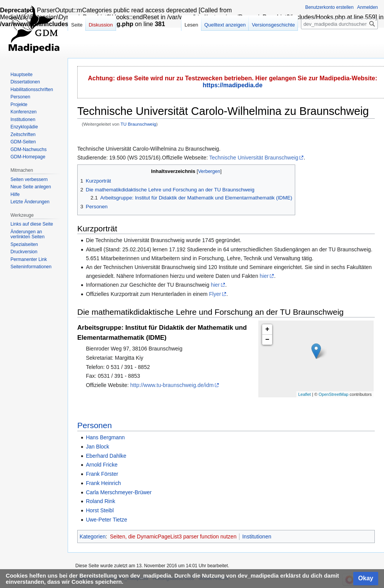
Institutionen (257, 537)
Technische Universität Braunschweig (254, 158)
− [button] (267, 340)
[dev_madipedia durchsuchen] (339, 24)
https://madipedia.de (233, 85)
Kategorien (93, 537)
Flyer (215, 294)
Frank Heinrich (103, 483)
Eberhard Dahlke (106, 456)
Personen (95, 425)
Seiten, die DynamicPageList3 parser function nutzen (173, 537)
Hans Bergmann (105, 437)
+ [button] (267, 329)
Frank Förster (102, 474)
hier (264, 276)
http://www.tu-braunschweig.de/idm (172, 385)
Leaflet (305, 394)
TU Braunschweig (139, 124)
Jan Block (97, 447)
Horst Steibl (100, 510)
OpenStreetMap (334, 394)
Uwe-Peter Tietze (106, 520)
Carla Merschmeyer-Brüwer (119, 492)
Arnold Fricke (101, 465)
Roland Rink (100, 501)
